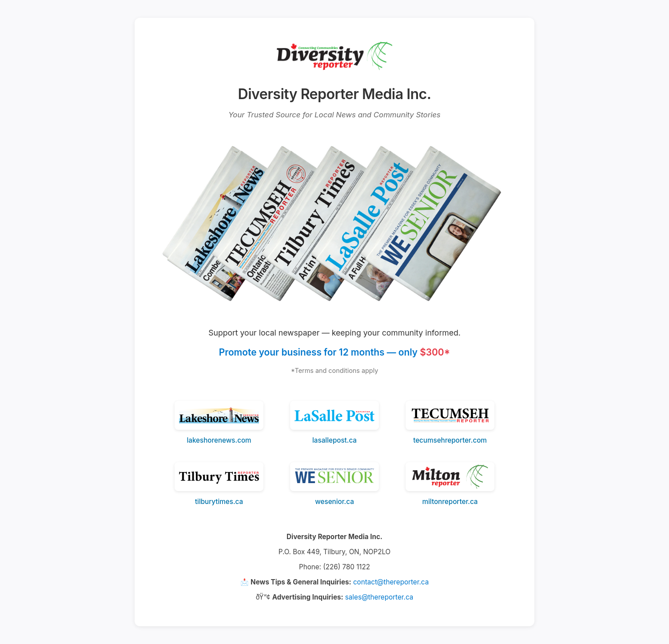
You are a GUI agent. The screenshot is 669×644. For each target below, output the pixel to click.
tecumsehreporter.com (450, 440)
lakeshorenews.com (219, 440)
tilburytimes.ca (219, 502)
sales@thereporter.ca (379, 597)
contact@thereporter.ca (391, 582)
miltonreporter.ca (450, 502)
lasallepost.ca (334, 440)
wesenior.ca (334, 502)
